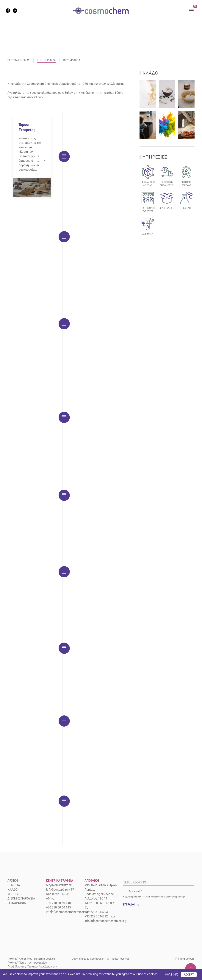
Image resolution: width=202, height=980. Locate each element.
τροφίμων (21, 652)
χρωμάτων (102, 577)
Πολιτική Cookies (44, 959)
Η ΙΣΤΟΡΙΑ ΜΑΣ (46, 60)
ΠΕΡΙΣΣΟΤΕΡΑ (95, 425)
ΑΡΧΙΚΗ (13, 881)
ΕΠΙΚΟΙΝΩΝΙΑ (17, 903)
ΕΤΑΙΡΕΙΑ (14, 885)
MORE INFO (172, 975)
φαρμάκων (22, 648)
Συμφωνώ (135, 891)
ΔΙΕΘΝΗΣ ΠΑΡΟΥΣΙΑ (21, 898)
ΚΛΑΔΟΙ (13, 890)
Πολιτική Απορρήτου (152, 897)
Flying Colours (186, 959)
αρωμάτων (22, 643)
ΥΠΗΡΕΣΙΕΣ (15, 894)
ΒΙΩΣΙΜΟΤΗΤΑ (72, 60)
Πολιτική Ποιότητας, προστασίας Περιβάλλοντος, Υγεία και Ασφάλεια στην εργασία (32, 967)
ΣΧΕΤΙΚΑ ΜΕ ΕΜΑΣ (19, 60)
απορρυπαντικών (95, 572)
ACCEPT (189, 975)
